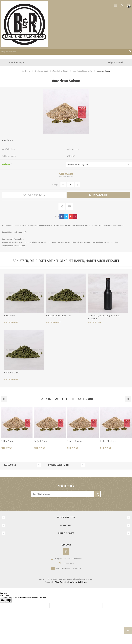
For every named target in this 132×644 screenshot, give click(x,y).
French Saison (74, 441)
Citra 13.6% (10, 316)
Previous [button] (4, 399)
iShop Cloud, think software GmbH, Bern (71, 582)
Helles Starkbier (108, 441)
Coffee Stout (7, 441)
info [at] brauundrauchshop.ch (68, 568)
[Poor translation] (8, 600)
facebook (62, 217)
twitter (66, 217)
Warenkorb (128, 6)
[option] (17, 429)
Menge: (55, 185)
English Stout (41, 441)
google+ (75, 217)
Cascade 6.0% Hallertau (59, 316)
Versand (70, 177)
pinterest (71, 217)
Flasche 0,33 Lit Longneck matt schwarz (104, 317)
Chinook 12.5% (12, 373)
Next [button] (128, 399)
